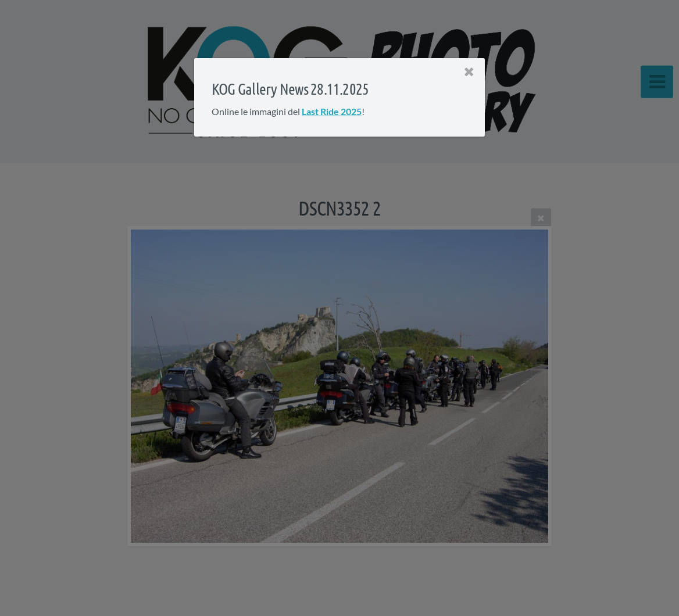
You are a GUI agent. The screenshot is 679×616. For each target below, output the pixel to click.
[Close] (469, 72)
